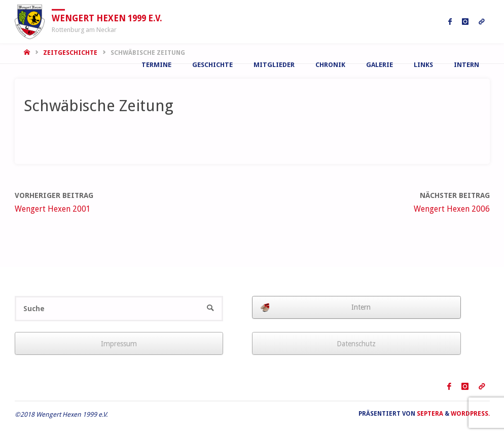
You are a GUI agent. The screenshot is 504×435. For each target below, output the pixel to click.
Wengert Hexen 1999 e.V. (107, 18)
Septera (429, 414)
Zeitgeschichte (70, 53)
